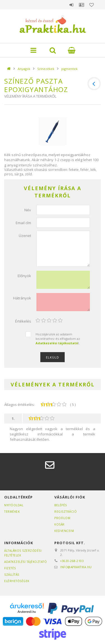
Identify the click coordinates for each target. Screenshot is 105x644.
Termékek (12, 512)
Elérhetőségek (17, 581)
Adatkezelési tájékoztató (25, 562)
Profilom (62, 518)
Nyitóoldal (14, 505)
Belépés (71, 5)
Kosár (60, 524)
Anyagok (24, 69)
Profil (81, 5)
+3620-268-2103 (72, 561)
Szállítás (12, 575)
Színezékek (46, 69)
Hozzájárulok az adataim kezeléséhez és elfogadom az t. (58, 338)
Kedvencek (92, 5)
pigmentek (69, 69)
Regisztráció (66, 512)
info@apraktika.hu (76, 567)
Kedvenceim (64, 531)
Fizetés (10, 568)
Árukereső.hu (27, 612)
